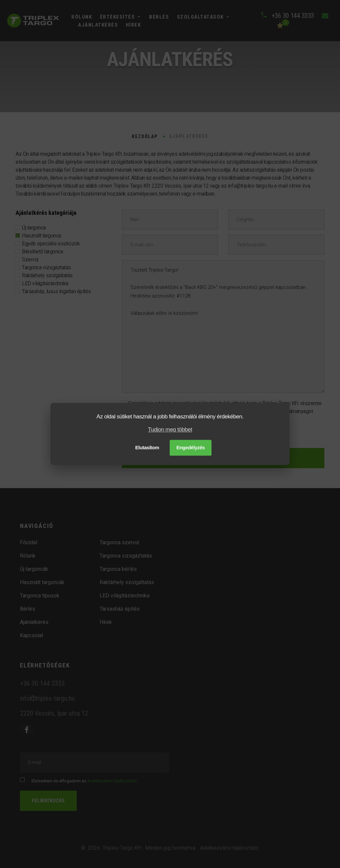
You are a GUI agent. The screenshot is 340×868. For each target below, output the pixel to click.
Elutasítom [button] (147, 448)
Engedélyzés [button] (191, 448)
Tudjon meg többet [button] (170, 430)
